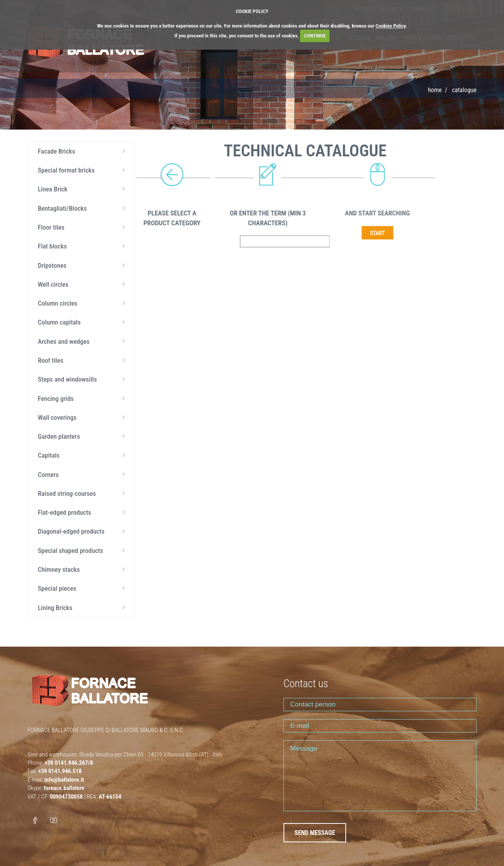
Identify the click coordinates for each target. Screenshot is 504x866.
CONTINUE (315, 36)
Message (380, 776)
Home (435, 90)
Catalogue (464, 90)
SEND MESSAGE (315, 833)
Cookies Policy (391, 26)
